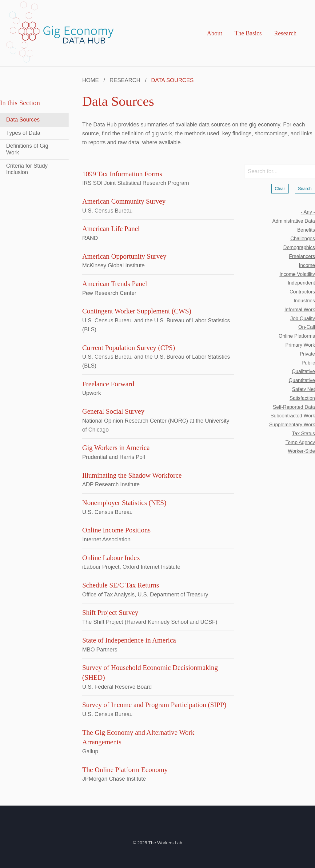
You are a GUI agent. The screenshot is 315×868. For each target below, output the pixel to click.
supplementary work (292, 425)
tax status (303, 434)
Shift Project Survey (110, 613)
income (307, 265)
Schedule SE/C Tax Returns (121, 585)
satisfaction (302, 398)
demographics (299, 247)
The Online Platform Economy (125, 770)
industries (304, 301)
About (214, 33)
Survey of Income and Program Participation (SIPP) (154, 705)
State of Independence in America (129, 640)
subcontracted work (293, 416)
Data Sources (23, 120)
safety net (303, 389)
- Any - (308, 212)
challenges (303, 239)
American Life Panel (111, 229)
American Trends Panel (115, 284)
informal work (300, 310)
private (307, 354)
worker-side (301, 451)
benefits (306, 230)
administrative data (294, 221)
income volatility (297, 274)
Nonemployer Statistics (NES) (124, 503)
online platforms (297, 336)
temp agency (300, 442)
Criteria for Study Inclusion (27, 169)
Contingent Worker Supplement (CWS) (137, 311)
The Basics (248, 33)
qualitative (303, 371)
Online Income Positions (116, 530)
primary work (300, 345)
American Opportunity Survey (124, 256)
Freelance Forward (108, 384)
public (308, 363)
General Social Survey (113, 411)
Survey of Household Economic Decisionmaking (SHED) (150, 673)
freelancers (302, 256)
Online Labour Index (111, 558)
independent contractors (301, 287)
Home (90, 80)
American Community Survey (124, 201)
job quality (303, 319)
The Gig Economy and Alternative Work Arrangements (138, 737)
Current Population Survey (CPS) (129, 348)
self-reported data (294, 407)
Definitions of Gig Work (27, 149)
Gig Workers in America (116, 448)
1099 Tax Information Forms (122, 174)
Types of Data (23, 133)
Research (285, 33)
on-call (307, 327)
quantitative (302, 380)
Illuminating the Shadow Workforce (132, 475)
